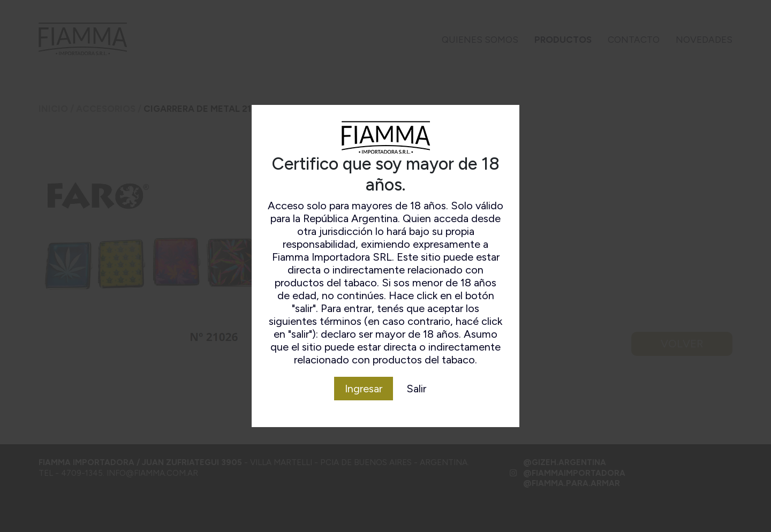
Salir (416, 389)
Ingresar (364, 389)
